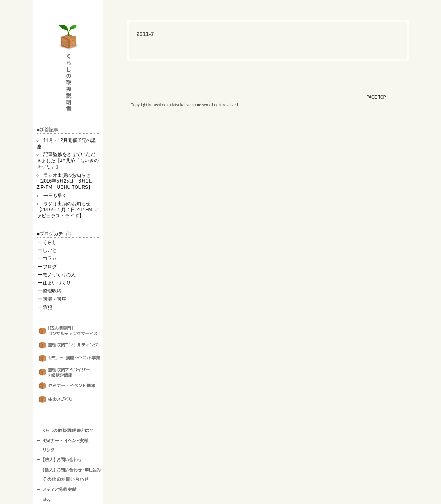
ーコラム (47, 258)
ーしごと (47, 250)
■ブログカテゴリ (55, 234)
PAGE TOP (376, 97)
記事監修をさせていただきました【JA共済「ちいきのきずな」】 (68, 161)
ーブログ (47, 267)
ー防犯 (45, 307)
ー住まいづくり (54, 283)
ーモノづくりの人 (57, 275)
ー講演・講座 (52, 299)
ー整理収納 (50, 291)
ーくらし (47, 242)
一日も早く (55, 196)
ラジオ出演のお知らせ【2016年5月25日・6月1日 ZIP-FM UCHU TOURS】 (67, 181)
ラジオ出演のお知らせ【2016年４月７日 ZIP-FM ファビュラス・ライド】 (67, 210)
